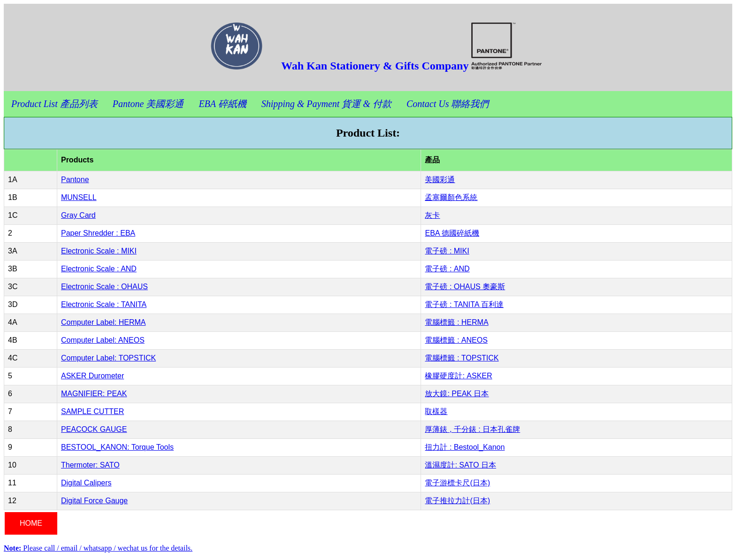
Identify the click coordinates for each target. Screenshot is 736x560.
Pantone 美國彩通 (148, 104)
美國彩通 (440, 180)
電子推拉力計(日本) (457, 501)
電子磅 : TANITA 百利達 (464, 304)
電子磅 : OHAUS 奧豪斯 (465, 287)
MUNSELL (79, 197)
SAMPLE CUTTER (92, 411)
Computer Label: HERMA (103, 322)
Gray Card (78, 215)
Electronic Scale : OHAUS (104, 287)
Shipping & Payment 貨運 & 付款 (326, 104)
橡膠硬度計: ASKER (458, 376)
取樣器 (436, 411)
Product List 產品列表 (54, 104)
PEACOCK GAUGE (94, 429)
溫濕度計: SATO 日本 (460, 465)
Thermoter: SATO (90, 465)
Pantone (75, 180)
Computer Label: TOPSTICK (108, 358)
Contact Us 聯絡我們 (448, 104)
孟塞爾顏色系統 (451, 197)
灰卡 (432, 215)
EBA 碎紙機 (222, 104)
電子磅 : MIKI (447, 251)
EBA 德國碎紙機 (452, 233)
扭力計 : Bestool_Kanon (465, 447)
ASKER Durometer (92, 376)
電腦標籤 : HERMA (456, 322)
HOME (31, 523)
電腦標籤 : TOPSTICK (462, 358)
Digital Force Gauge (94, 501)
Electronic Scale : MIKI (99, 251)
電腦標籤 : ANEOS (456, 340)
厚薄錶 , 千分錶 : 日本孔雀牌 (472, 429)
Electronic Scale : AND (99, 269)
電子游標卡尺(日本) (457, 483)
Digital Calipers (86, 483)
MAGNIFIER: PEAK (94, 394)
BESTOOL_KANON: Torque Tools (117, 447)
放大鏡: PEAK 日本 (457, 394)
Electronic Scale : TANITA (104, 304)
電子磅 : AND (447, 269)
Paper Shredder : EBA (98, 233)
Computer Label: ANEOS (103, 340)
